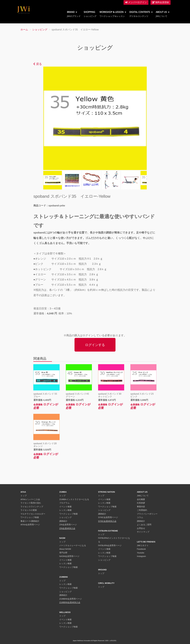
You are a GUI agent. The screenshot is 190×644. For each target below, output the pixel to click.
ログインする (95, 345)
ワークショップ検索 (30, 518)
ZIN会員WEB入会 (67, 528)
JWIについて (143, 496)
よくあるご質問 (144, 525)
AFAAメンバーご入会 (30, 500)
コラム (140, 518)
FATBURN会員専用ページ (110, 546)
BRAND (74, 14)
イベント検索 (66, 507)
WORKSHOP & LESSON (113, 14)
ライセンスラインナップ (32, 507)
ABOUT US (163, 14)
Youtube (141, 553)
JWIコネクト (143, 546)
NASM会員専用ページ (69, 556)
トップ (24, 496)
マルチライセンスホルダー (33, 514)
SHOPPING (90, 14)
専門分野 (63, 553)
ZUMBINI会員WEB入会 (70, 603)
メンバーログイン (136, 2)
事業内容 (141, 507)
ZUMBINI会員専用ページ (71, 599)
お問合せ (141, 528)
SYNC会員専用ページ (108, 518)
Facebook (141, 549)
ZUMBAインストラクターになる (74, 500)
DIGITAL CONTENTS (141, 14)
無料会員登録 (161, 2)
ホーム (24, 29)
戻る (38, 64)
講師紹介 (63, 521)
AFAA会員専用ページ (30, 525)
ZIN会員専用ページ (68, 525)
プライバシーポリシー (147, 514)
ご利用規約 (142, 510)
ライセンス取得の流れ (31, 503)
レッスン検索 (66, 510)
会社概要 (141, 500)
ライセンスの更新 (29, 510)
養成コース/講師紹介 (30, 521)
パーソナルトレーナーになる (73, 546)
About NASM (65, 549)
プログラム (65, 503)
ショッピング (40, 29)
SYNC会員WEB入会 (107, 521)
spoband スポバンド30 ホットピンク (111, 395)
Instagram (141, 556)
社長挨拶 (141, 503)
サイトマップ (143, 532)
